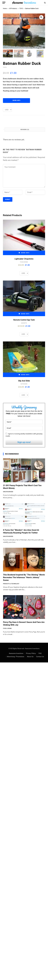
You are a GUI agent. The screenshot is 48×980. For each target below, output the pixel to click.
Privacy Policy (31, 654)
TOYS (21, 9)
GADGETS (24, 323)
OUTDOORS (24, 384)
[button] (41, 17)
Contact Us (40, 657)
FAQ (40, 654)
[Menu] (4, 3)
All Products (13, 9)
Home (5, 9)
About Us (30, 657)
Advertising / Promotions (15, 657)
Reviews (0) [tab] (25, 130)
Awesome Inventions (16, 654)
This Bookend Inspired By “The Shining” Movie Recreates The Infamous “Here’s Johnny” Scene (24, 578)
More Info (16, 101)
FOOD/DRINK (24, 262)
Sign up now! (24, 442)
